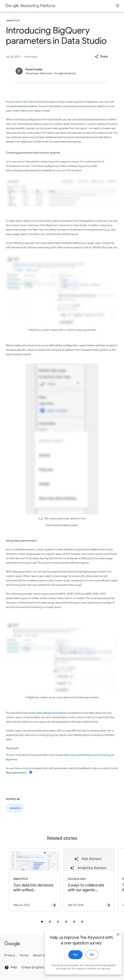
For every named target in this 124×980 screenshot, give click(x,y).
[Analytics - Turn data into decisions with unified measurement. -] (35, 880)
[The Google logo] (12, 944)
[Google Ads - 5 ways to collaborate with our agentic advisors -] (89, 880)
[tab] (42, 922)
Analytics (15, 808)
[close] (113, 944)
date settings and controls (51, 713)
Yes (70, 965)
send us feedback (79, 768)
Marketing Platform (38, 6)
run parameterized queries (21, 106)
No (87, 965)
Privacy (10, 955)
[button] (101, 57)
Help (11, 967)
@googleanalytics (16, 773)
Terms (24, 955)
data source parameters (78, 755)
